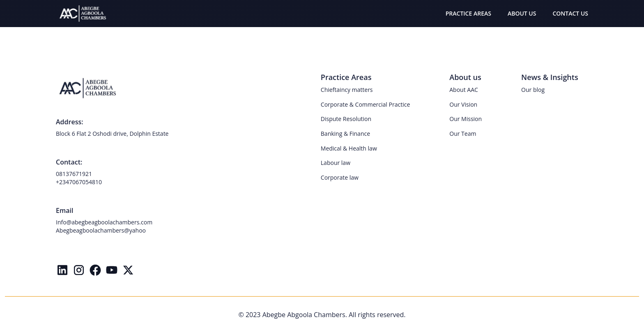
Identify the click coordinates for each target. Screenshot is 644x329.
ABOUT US (522, 13)
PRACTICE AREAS (468, 13)
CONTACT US (570, 13)
